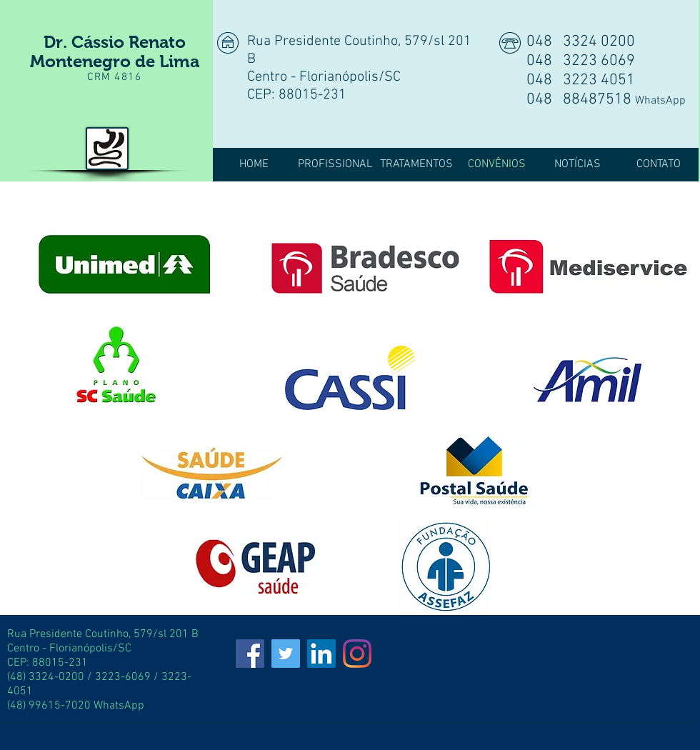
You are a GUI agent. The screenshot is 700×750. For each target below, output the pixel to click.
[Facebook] (250, 654)
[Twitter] (286, 654)
